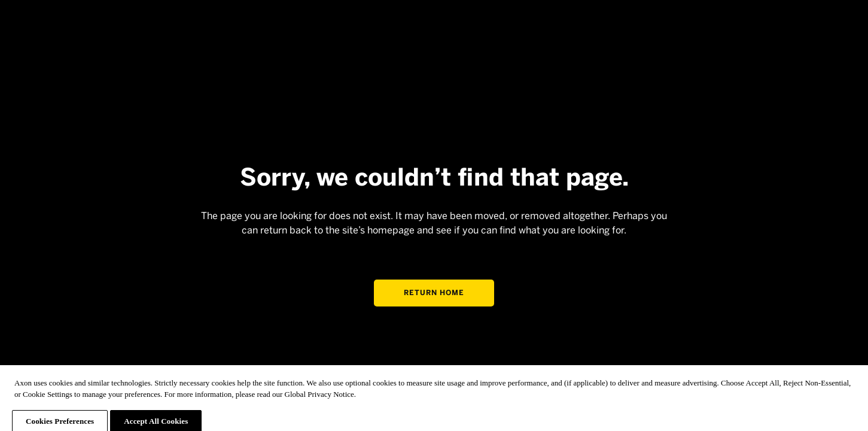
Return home (434, 293)
